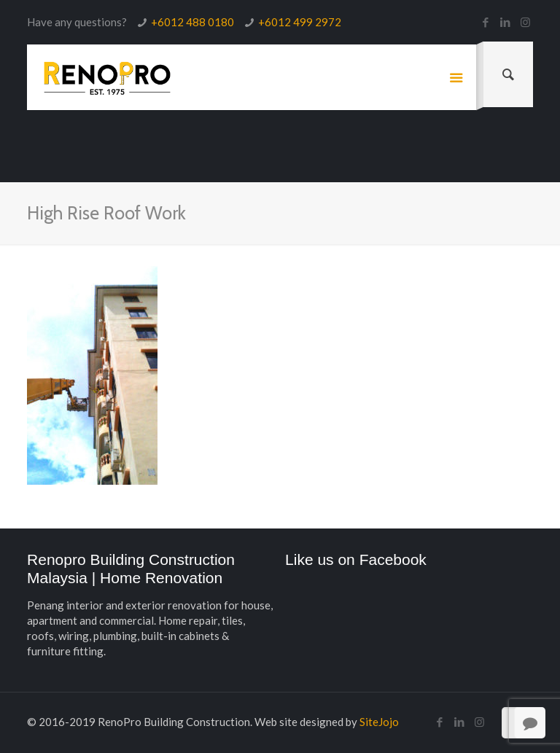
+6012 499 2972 (300, 22)
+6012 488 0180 (192, 22)
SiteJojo (379, 722)
